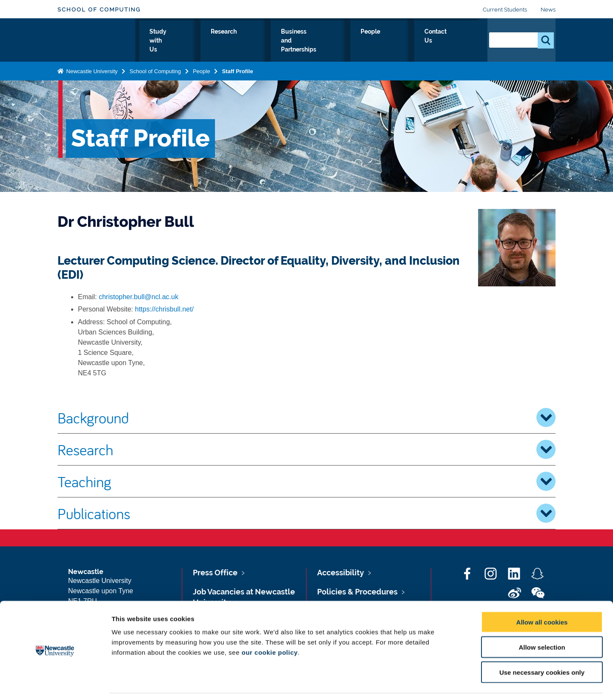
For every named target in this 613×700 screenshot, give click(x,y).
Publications (306, 513)
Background (306, 417)
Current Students (505, 10)
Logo (96, 39)
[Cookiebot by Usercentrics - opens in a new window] (55, 683)
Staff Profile (237, 70)
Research (271, 41)
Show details (447, 683)
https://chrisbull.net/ (164, 309)
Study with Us (219, 41)
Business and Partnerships (344, 41)
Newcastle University (91, 70)
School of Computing (99, 10)
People (412, 41)
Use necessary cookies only (542, 646)
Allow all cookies (542, 596)
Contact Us (456, 41)
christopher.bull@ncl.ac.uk (139, 297)
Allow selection (542, 621)
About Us (168, 41)
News (548, 10)
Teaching (306, 481)
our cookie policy (269, 626)
